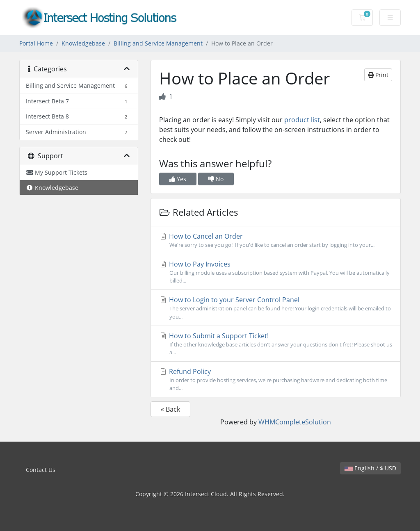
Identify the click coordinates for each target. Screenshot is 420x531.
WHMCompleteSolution (295, 422)
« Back (170, 409)
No (216, 179)
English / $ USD (370, 468)
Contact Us (41, 470)
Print (378, 75)
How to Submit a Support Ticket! (276, 344)
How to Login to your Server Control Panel (276, 308)
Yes (178, 179)
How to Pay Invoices (276, 272)
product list (302, 120)
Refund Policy (276, 379)
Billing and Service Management (158, 43)
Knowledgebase (83, 43)
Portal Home (36, 43)
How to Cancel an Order (276, 240)
